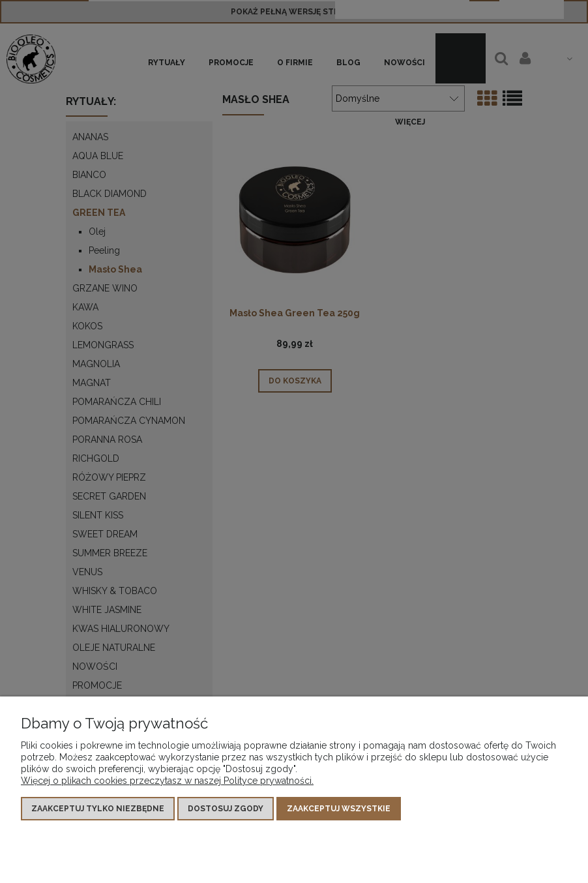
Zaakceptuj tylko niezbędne (98, 809)
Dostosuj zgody (226, 809)
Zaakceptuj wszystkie (339, 809)
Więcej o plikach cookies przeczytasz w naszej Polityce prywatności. (167, 781)
